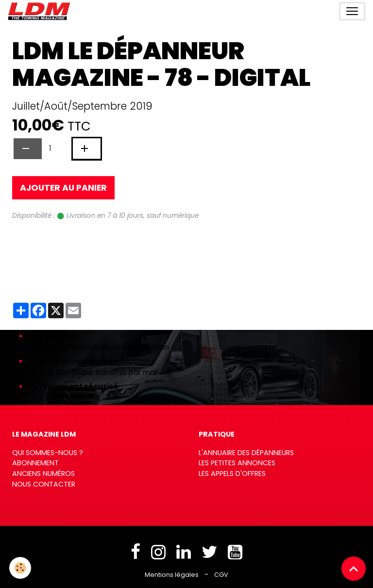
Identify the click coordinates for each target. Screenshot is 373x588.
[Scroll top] (354, 569)
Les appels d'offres (232, 474)
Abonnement (35, 463)
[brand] (41, 11)
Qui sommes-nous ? (48, 453)
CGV (221, 575)
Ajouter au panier (63, 188)
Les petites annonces (237, 463)
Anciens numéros (43, 474)
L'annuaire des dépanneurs (246, 453)
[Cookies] (21, 568)
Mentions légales (172, 575)
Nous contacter (44, 484)
